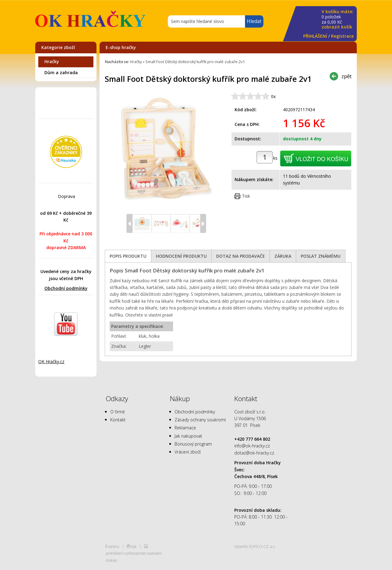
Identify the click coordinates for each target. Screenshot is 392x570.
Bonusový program (193, 444)
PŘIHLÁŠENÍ (315, 36)
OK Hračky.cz (51, 361)
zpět (347, 76)
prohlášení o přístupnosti (126, 553)
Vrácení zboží (188, 452)
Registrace (342, 36)
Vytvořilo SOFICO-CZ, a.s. (255, 546)
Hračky (52, 61)
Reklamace (185, 428)
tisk (134, 546)
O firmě (118, 412)
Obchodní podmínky (66, 288)
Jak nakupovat (188, 436)
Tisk (246, 196)
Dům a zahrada (61, 72)
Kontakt (118, 420)
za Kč (337, 19)
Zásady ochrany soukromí (200, 420)
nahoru (113, 546)
